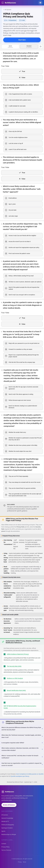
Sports (3, 831)
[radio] (22, 71)
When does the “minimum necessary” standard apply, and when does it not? (21, 736)
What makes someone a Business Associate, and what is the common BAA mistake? (20, 749)
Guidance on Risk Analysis (15, 678)
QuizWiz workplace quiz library (20, 776)
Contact (4, 844)
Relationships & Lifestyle (9, 834)
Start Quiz (22, 40)
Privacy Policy (5, 847)
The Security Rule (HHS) (14, 666)
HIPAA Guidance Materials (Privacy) (18, 654)
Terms (25, 862)
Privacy (20, 862)
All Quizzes (7, 10)
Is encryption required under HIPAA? (13, 743)
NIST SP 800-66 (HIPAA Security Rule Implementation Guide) (20, 707)
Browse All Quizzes (9, 805)
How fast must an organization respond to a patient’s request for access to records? (22, 764)
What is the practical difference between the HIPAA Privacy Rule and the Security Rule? (21, 729)
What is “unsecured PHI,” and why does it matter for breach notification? (20, 757)
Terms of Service (6, 850)
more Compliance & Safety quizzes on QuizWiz (30, 774)
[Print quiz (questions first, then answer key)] (41, 46)
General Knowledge (7, 818)
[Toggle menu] (40, 3)
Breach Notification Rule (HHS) (16, 690)
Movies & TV (5, 821)
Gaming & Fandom (7, 828)
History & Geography (8, 825)
